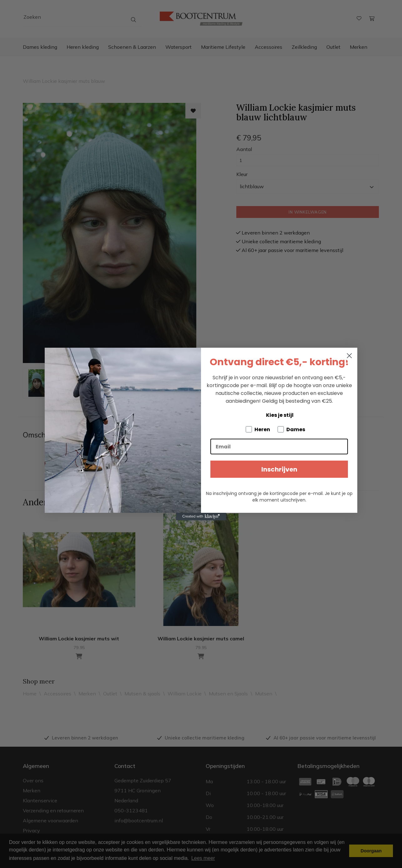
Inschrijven (279, 469)
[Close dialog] (349, 356)
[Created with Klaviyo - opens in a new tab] (201, 517)
